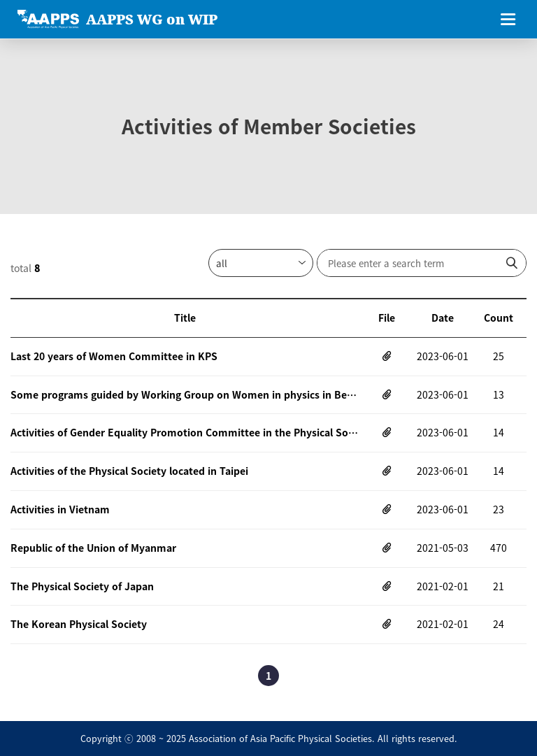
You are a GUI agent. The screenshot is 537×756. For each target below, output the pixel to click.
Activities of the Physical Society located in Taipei (129, 471)
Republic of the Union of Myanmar (93, 548)
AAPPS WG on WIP (152, 20)
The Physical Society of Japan (82, 586)
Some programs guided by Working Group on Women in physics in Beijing (185, 394)
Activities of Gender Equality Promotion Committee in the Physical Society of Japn (185, 432)
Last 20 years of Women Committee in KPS (114, 356)
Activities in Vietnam (60, 509)
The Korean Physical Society (79, 624)
